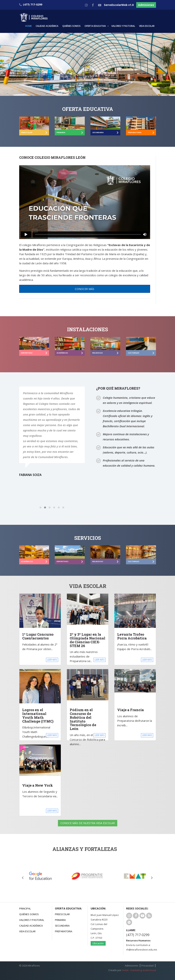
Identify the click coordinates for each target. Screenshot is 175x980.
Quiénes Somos (29, 914)
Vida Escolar (27, 931)
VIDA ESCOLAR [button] (147, 26)
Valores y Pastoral (32, 920)
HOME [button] (29, 26)
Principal (25, 909)
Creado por (132, 970)
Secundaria (62, 926)
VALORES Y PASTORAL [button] (123, 26)
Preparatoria (64, 931)
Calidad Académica (31, 926)
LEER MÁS (52, 660)
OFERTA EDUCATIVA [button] (95, 26)
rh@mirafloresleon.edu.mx (142, 950)
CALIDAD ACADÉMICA (47, 26)
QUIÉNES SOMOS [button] (71, 26)
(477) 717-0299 (138, 935)
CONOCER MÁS (85, 289)
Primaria (60, 920)
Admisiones (146, 5)
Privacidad (147, 966)
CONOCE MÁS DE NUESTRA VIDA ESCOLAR (88, 823)
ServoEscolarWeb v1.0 (119, 5)
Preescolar (62, 914)
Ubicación (98, 943)
